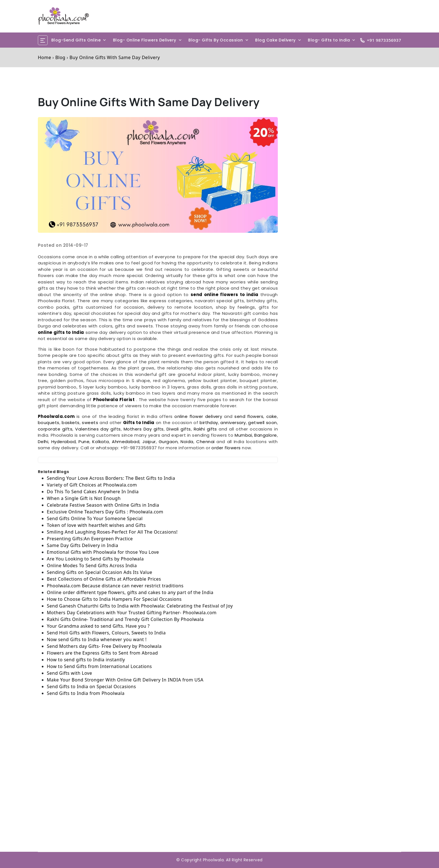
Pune (84, 442)
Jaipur (149, 442)
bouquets (49, 423)
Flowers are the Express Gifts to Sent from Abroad (102, 653)
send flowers (249, 416)
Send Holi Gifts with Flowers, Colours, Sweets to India (106, 633)
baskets (71, 423)
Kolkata (100, 442)
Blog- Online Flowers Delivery (145, 40)
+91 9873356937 (384, 40)
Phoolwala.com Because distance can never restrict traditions (115, 586)
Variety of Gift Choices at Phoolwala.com (92, 485)
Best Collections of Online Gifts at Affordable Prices (104, 579)
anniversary (233, 423)
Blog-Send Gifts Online (76, 40)
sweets (91, 423)
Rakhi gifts (205, 429)
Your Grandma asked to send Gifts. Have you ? (98, 626)
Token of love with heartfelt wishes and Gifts (96, 525)
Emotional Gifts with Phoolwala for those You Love (103, 552)
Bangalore (265, 435)
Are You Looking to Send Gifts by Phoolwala (95, 559)
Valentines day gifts (98, 429)
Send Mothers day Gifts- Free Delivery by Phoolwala (104, 646)
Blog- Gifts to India (329, 40)
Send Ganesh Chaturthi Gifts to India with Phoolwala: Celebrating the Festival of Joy (140, 606)
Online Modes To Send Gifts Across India (92, 566)
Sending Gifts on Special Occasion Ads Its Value (100, 572)
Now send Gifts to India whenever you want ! (97, 639)
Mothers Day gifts (144, 429)
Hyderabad (63, 442)
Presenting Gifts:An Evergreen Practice (90, 539)
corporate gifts (55, 429)
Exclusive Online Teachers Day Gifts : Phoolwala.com (105, 512)
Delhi (43, 442)
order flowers (226, 448)
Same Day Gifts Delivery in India (83, 545)
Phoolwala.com (56, 416)
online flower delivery (198, 416)
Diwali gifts (179, 429)
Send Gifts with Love (70, 673)
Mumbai (243, 435)
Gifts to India (139, 423)
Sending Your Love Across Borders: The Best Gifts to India (111, 478)
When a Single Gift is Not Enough (84, 498)
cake (272, 416)
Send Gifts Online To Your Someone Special (95, 518)
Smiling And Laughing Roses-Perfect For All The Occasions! (112, 532)
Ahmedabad (126, 442)
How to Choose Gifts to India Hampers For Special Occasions (114, 599)
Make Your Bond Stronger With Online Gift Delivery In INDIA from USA (125, 680)
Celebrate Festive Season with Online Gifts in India (103, 505)
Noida (187, 442)
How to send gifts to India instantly (86, 660)
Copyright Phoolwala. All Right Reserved (222, 860)
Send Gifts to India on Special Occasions (91, 687)
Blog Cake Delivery (275, 40)
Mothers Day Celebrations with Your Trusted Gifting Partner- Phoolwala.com (132, 613)
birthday (209, 423)
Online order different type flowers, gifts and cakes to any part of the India (130, 592)
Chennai (206, 442)
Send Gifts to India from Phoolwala (86, 693)
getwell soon (262, 423)
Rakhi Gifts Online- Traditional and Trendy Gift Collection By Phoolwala (125, 619)
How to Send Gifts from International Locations (99, 666)
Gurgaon (168, 442)
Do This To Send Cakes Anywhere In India (93, 492)
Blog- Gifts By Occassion (216, 40)
